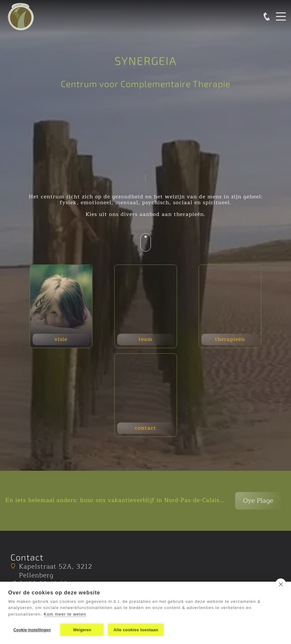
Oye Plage (258, 501)
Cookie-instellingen (32, 630)
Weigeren (82, 630)
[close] (281, 584)
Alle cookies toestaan (136, 630)
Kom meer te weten (65, 614)
